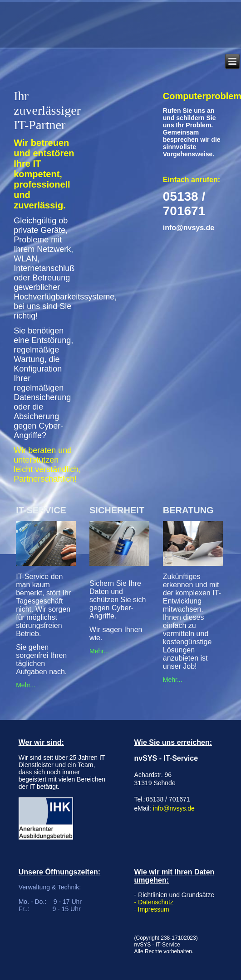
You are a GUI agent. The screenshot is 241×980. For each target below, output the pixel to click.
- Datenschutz (154, 902)
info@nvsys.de (174, 808)
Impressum (154, 909)
